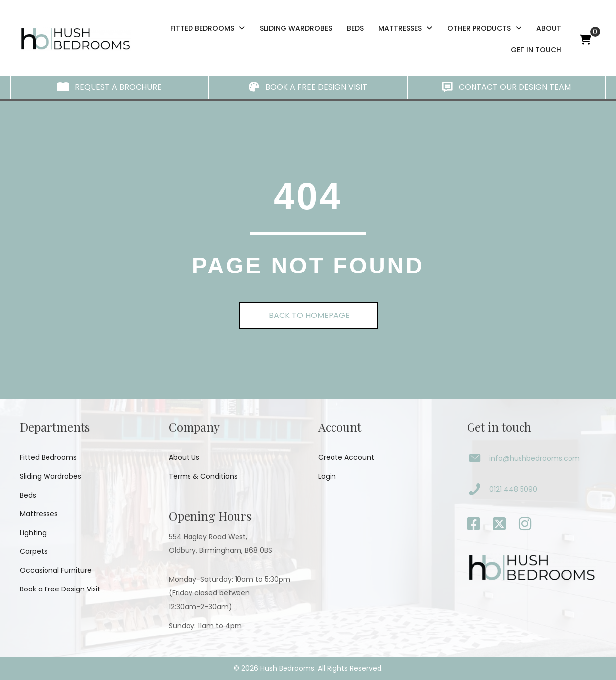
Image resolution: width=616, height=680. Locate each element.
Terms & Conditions (203, 476)
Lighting (33, 533)
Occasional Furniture (56, 570)
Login (327, 476)
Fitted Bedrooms (48, 457)
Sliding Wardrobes (50, 476)
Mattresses (39, 514)
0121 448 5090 (513, 489)
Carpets (34, 551)
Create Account (346, 457)
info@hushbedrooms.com (535, 458)
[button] (110, 87)
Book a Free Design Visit (60, 589)
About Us (184, 457)
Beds (28, 495)
